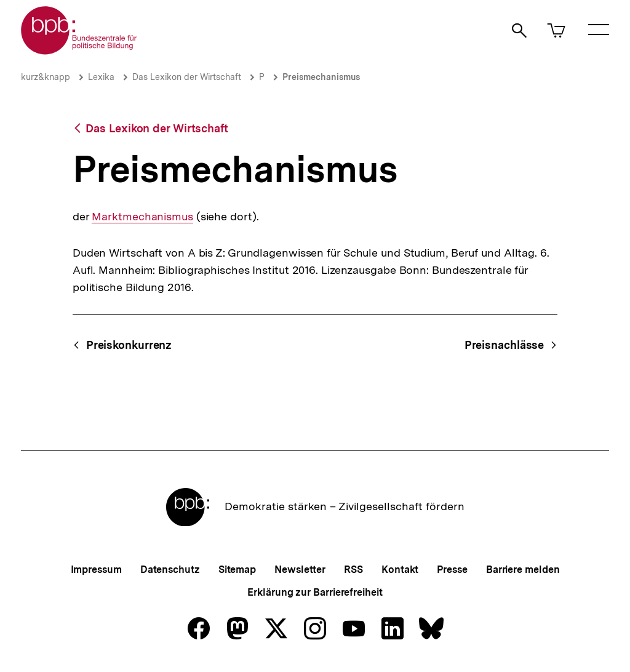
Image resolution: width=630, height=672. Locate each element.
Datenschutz (170, 570)
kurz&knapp (46, 77)
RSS (353, 570)
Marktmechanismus (142, 217)
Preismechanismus (321, 77)
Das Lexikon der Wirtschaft (187, 77)
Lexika (101, 77)
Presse (452, 570)
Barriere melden (523, 570)
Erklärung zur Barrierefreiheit (315, 592)
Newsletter (300, 570)
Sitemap (237, 570)
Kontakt (400, 570)
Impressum (96, 570)
